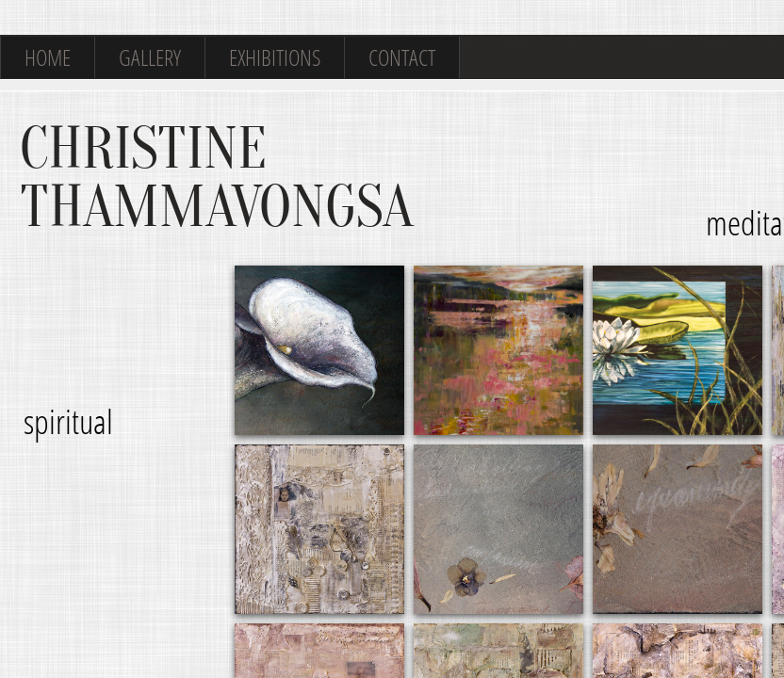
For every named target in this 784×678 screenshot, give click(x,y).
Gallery (150, 57)
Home (48, 57)
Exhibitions (275, 57)
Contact (402, 57)
